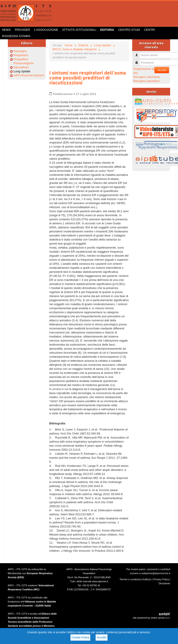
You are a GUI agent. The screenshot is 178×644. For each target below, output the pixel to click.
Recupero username (147, 77)
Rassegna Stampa (16, 36)
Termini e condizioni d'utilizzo (136, 579)
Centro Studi (129, 30)
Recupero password (146, 81)
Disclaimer (165, 583)
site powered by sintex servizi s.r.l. (151, 618)
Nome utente (138, 53)
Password (138, 61)
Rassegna (20, 51)
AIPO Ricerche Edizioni (29, 75)
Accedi (162, 70)
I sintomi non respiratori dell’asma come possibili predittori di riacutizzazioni (87, 78)
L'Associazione (46, 30)
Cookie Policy (80, 637)
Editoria (107, 30)
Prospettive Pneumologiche (24, 61)
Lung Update (22, 71)
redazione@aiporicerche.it (156, 573)
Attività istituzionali (79, 30)
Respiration (21, 55)
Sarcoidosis (21, 67)
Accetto (102, 637)
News (6, 30)
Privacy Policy (161, 579)
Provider (22, 30)
